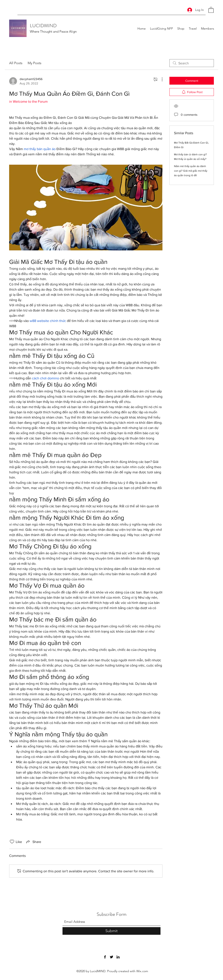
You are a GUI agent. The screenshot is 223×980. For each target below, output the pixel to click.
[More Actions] (160, 79)
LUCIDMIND (43, 26)
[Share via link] (33, 842)
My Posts (35, 63)
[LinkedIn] (118, 957)
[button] (211, 10)
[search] (192, 63)
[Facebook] (105, 957)
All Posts (16, 63)
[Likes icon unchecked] (12, 842)
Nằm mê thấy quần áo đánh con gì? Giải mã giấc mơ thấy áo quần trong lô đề (191, 171)
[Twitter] (111, 957)
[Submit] (111, 931)
